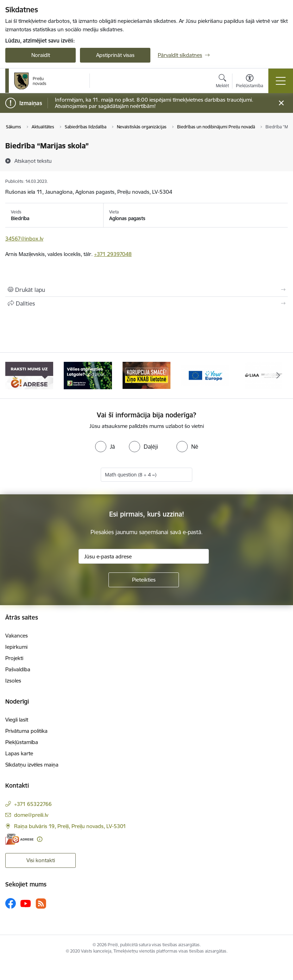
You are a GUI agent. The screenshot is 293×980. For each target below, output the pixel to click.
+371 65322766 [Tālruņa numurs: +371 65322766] (33, 804)
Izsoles (13, 681)
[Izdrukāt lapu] (146, 290)
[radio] (105, 447)
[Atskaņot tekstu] (33, 161)
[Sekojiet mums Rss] (41, 904)
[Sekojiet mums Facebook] (11, 903)
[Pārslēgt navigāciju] (281, 81)
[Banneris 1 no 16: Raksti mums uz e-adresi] (29, 375)
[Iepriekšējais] (15, 376)
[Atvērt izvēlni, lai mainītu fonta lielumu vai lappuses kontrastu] (250, 82)
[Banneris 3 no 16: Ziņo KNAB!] (146, 375)
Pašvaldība (18, 669)
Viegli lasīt (17, 720)
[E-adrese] (19, 839)
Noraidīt (41, 55)
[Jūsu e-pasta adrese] (144, 556)
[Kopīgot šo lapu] (146, 303)
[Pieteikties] (144, 580)
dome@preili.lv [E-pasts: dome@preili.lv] (31, 815)
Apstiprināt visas (115, 55)
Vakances (17, 636)
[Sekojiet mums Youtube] (26, 903)
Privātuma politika (26, 731)
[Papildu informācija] (40, 839)
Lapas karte (19, 753)
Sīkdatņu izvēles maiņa (32, 765)
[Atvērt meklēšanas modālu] (222, 82)
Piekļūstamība (22, 742)
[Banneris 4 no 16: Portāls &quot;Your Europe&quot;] (205, 375)
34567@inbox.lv (24, 239)
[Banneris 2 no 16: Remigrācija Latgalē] (88, 375)
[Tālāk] (278, 376)
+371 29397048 (113, 254)
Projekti (14, 658)
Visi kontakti (41, 860)
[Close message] (281, 103)
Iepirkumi (16, 647)
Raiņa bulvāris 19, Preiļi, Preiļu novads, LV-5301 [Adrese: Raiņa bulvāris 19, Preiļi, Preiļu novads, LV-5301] (70, 826)
